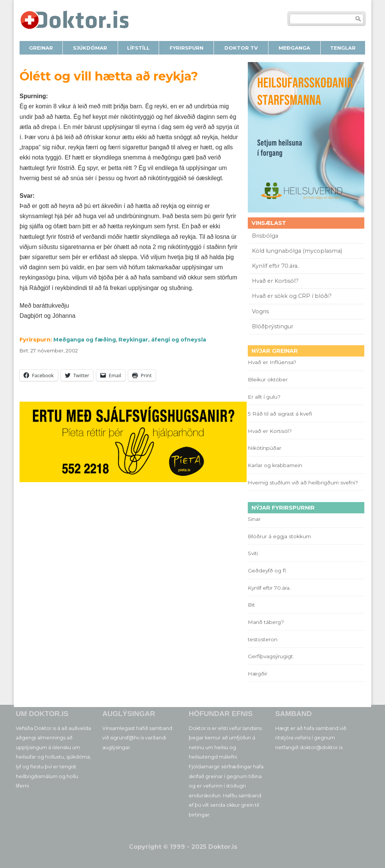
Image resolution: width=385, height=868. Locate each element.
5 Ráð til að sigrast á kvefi (281, 414)
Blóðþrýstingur (273, 326)
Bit (251, 605)
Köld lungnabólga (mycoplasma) (297, 251)
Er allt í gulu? (265, 397)
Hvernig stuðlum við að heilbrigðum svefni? (303, 483)
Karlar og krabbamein (275, 465)
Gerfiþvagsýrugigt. (271, 656)
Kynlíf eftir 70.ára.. (276, 266)
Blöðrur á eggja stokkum (279, 536)
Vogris (260, 311)
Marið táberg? (266, 622)
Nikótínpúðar (264, 448)
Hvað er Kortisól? (276, 281)
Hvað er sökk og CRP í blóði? (292, 296)
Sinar (254, 519)
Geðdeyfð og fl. (267, 571)
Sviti (253, 553)
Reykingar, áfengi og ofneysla (162, 340)
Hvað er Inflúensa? (272, 362)
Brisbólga (265, 236)
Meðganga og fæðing (85, 340)
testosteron (263, 639)
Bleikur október (268, 379)
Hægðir (258, 674)
